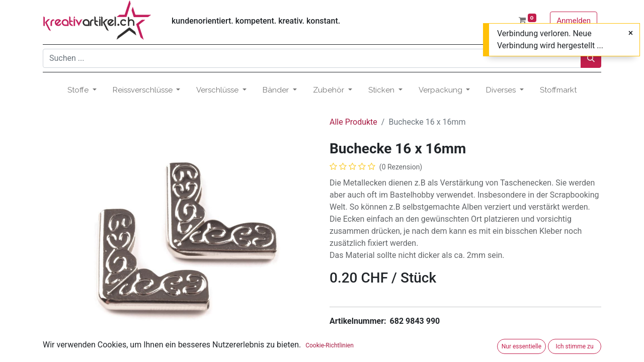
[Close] (631, 33)
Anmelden (574, 21)
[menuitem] (558, 90)
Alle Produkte (353, 122)
